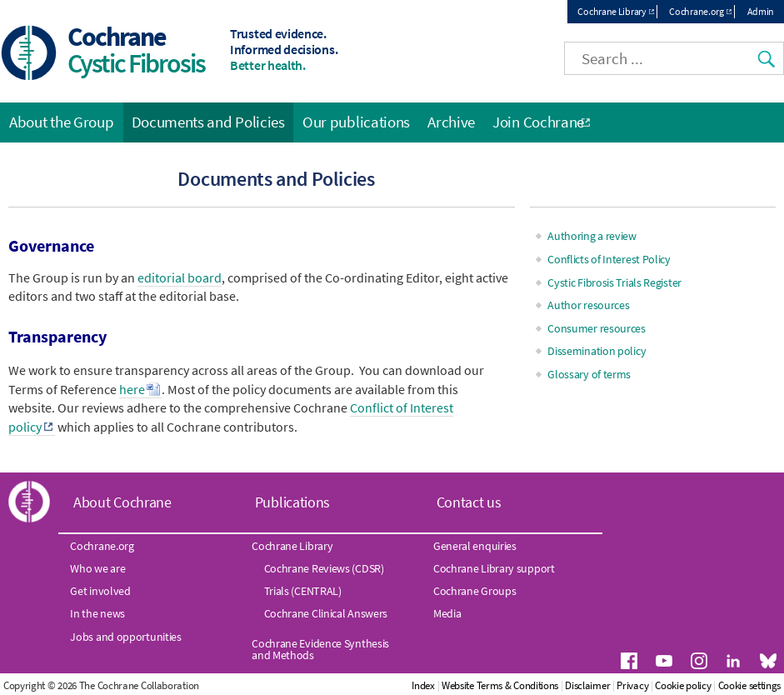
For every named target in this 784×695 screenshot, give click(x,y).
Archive (451, 122)
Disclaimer (587, 685)
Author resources (588, 305)
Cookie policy (683, 685)
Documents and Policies (208, 122)
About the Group (62, 122)
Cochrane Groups (475, 591)
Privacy (632, 685)
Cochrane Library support (494, 568)
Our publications (356, 122)
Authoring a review (592, 236)
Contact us (469, 502)
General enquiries (475, 546)
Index (423, 685)
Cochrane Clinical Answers (326, 613)
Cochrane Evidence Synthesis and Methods (320, 649)
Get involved (100, 591)
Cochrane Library (612, 11)
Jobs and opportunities (125, 637)
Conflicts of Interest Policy (609, 259)
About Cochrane (122, 502)
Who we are (97, 568)
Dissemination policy (597, 351)
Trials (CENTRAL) (303, 591)
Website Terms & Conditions (500, 685)
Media (447, 613)
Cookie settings (750, 685)
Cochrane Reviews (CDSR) (324, 568)
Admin (761, 11)
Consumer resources (597, 328)
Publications (292, 502)
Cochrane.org (696, 11)
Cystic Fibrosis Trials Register (614, 282)
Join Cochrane (538, 122)
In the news (97, 613)
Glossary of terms (589, 374)
